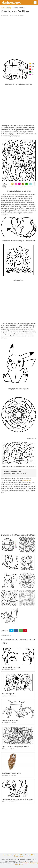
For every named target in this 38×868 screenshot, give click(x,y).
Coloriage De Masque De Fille (11, 667)
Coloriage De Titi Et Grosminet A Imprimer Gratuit (17, 800)
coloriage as (7, 635)
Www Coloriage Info (8, 694)
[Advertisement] (19, 37)
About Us (28, 855)
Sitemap (21, 857)
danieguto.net (11, 2)
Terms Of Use (20, 855)
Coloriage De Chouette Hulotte (12, 773)
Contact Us (6, 855)
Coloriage (5, 15)
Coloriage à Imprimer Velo (10, 720)
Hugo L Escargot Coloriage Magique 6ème (15, 747)
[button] (35, 2)
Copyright (13, 855)
